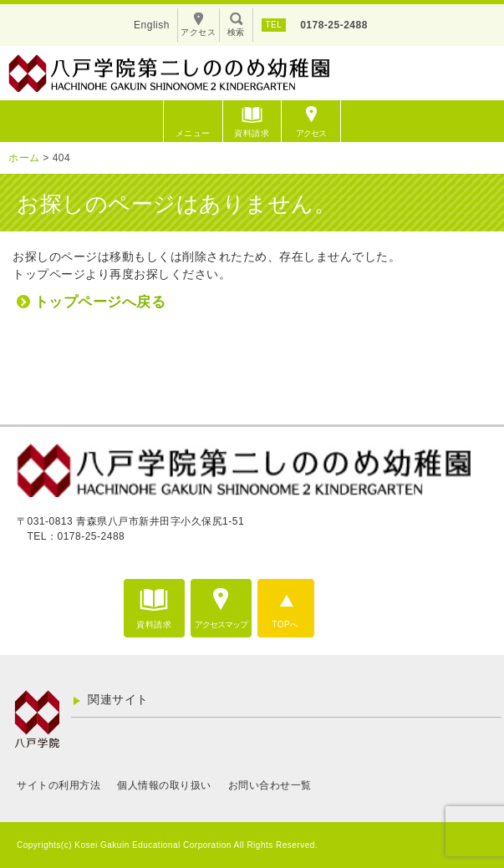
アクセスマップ (221, 624)
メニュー (193, 133)
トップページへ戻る (100, 302)
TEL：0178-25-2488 (76, 536)
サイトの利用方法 (59, 785)
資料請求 (252, 133)
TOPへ (285, 624)
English (152, 25)
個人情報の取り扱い (164, 785)
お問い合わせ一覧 (270, 785)
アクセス (311, 133)
